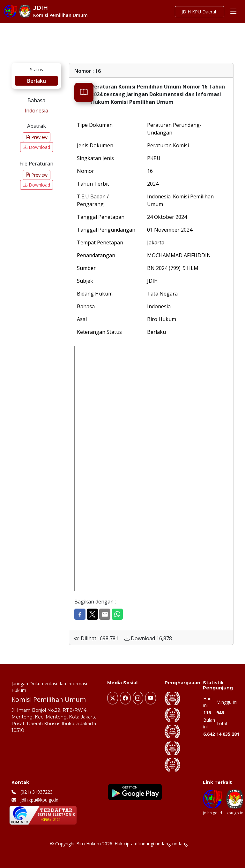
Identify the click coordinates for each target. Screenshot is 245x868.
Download (37, 147)
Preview (37, 137)
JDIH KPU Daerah (200, 12)
